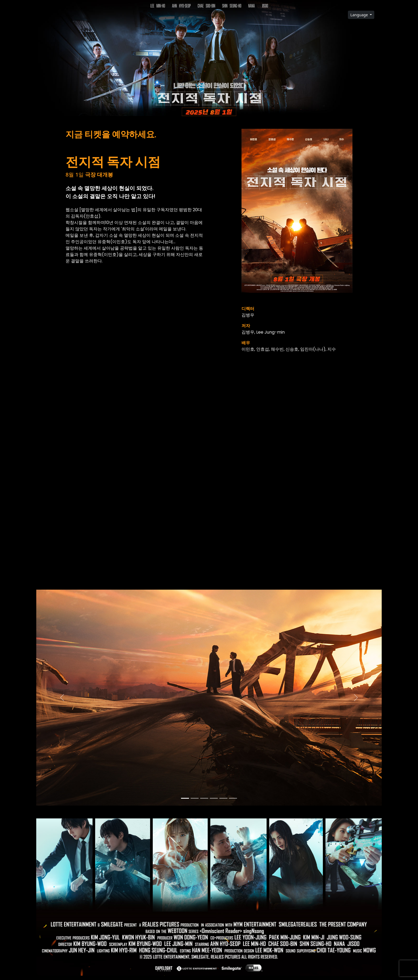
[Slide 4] (223, 798)
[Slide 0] (185, 798)
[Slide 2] (204, 798)
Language (359, 15)
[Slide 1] (195, 798)
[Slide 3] (214, 798)
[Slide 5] (233, 798)
